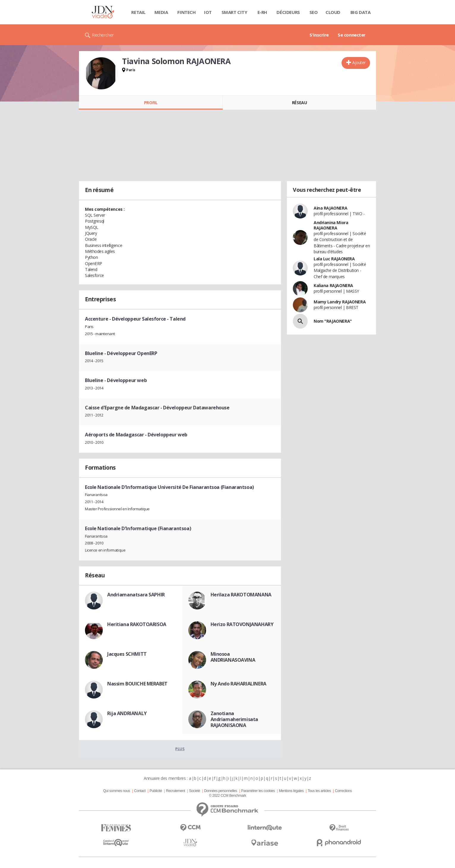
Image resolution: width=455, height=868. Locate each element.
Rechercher (103, 35)
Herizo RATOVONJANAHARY (242, 624)
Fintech (186, 12)
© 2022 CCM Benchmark (227, 796)
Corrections (343, 791)
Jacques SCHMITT (127, 654)
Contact (140, 791)
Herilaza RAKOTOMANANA (241, 595)
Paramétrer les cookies (258, 791)
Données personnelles (221, 791)
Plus (180, 749)
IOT (208, 12)
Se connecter (352, 35)
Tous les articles (319, 791)
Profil (151, 103)
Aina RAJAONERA (330, 208)
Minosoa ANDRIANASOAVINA (233, 657)
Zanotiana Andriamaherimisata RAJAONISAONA (234, 719)
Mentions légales (291, 791)
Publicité (156, 791)
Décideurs (288, 12)
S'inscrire (319, 35)
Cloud (333, 12)
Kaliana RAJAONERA (333, 285)
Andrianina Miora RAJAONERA (331, 225)
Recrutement (176, 791)
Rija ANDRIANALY (127, 713)
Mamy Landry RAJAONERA (340, 302)
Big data (361, 12)
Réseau (299, 103)
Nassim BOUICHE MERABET (137, 684)
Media (161, 12)
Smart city (234, 12)
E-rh (262, 12)
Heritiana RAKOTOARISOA (137, 624)
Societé (194, 791)
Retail (138, 12)
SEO (314, 12)
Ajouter (359, 62)
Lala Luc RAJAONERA (334, 259)
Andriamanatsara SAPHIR (136, 595)
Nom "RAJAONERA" (333, 321)
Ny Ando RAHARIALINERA (238, 684)
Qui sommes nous (116, 791)
